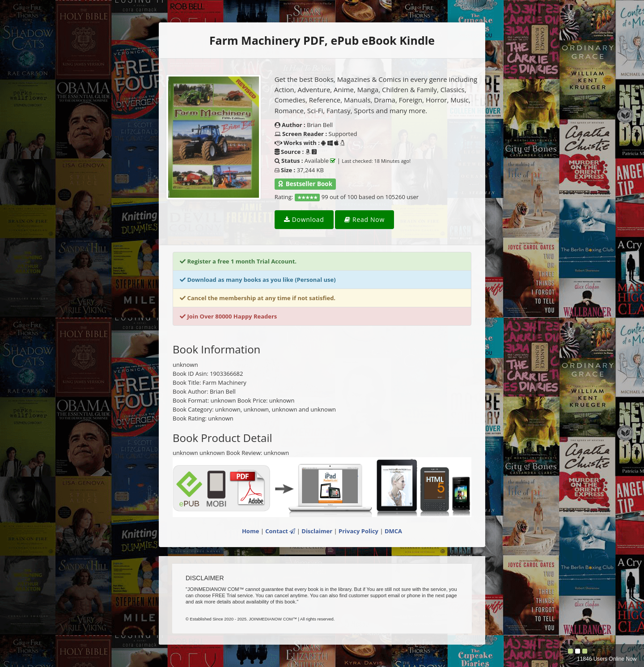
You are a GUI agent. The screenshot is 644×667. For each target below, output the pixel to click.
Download (304, 219)
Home (250, 531)
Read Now (364, 219)
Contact (280, 531)
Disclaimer (317, 531)
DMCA (393, 531)
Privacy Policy (358, 531)
